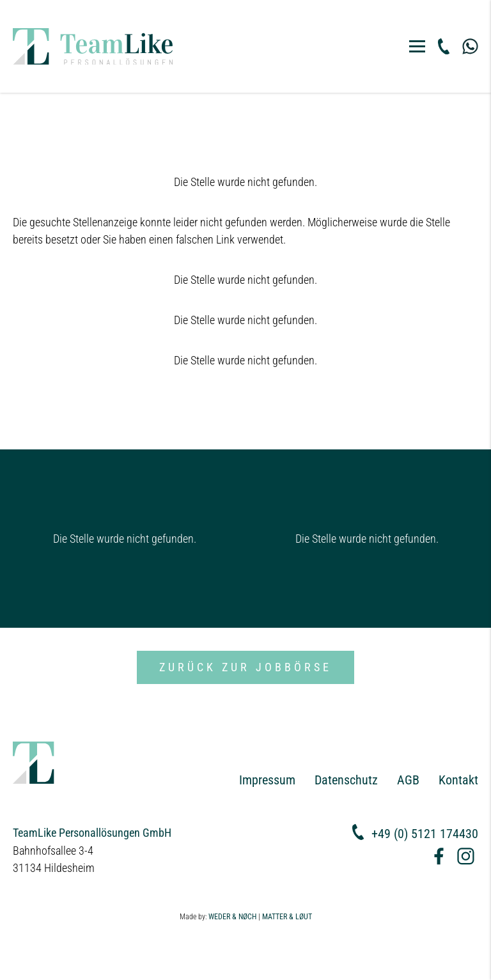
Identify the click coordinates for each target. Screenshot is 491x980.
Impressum (267, 780)
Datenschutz (346, 780)
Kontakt (458, 780)
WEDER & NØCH (232, 917)
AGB (408, 780)
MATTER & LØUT (287, 917)
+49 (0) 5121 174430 (425, 834)
